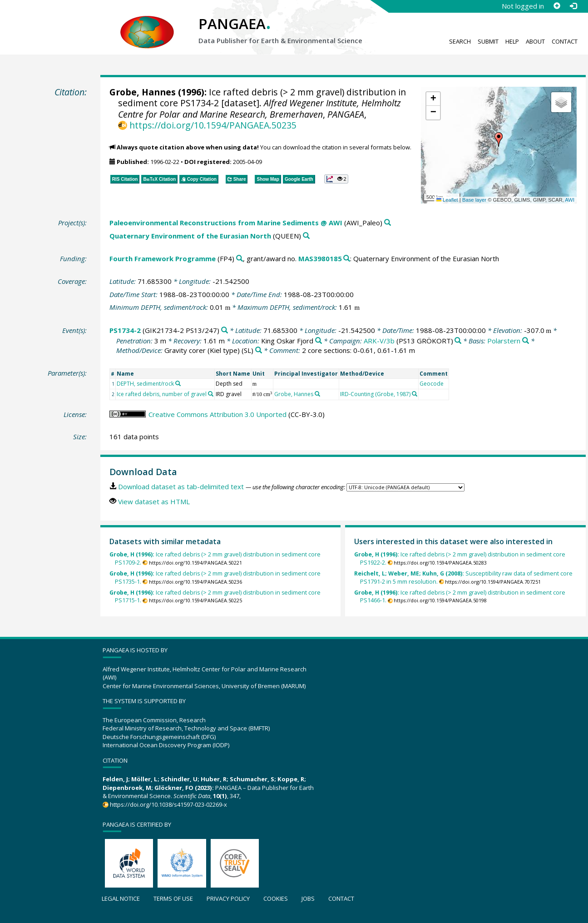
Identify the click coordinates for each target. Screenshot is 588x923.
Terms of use (173, 898)
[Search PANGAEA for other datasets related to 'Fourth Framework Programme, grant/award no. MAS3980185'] (347, 259)
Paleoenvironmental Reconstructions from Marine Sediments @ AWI (226, 223)
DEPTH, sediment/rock (145, 384)
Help (512, 41)
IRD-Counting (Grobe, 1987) (375, 394)
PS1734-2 (125, 330)
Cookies (276, 898)
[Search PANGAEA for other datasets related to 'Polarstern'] (526, 341)
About (535, 41)
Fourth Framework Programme (163, 258)
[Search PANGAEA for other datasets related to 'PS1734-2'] (225, 330)
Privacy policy (228, 898)
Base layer (474, 200)
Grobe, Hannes (143, 92)
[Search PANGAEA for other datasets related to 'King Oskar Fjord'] (319, 341)
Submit (488, 41)
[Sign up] (557, 6)
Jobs (308, 898)
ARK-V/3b (379, 341)
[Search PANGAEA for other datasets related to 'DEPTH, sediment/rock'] (178, 383)
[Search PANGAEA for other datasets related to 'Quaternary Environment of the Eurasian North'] (306, 236)
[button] (499, 139)
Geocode (432, 384)
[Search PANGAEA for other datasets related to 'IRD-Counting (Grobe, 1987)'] (415, 394)
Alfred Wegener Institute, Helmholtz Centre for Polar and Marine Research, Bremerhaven (259, 108)
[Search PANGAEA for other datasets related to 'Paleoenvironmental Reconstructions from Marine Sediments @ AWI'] (388, 223)
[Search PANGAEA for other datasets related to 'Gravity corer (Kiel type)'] (259, 350)
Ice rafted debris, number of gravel (162, 394)
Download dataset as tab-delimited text (181, 486)
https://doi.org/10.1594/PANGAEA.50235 (213, 125)
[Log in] (573, 6)
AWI (570, 200)
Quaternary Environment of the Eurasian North (190, 236)
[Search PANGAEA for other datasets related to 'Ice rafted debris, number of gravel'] (211, 394)
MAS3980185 (320, 258)
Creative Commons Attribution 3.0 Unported (217, 414)
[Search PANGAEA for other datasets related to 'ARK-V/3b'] (458, 341)
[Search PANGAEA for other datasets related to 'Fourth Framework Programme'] (240, 259)
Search (460, 41)
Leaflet (447, 200)
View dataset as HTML (154, 501)
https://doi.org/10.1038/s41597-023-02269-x (168, 804)
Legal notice (121, 898)
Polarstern (504, 341)
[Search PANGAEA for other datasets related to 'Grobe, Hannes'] (317, 394)
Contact (565, 41)
